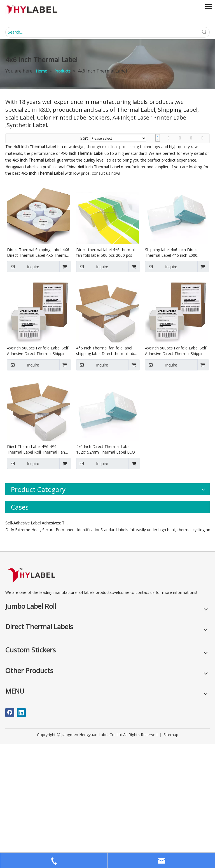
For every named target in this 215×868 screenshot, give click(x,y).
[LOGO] (31, 699)
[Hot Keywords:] (204, 32)
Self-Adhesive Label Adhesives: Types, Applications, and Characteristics (37, 647)
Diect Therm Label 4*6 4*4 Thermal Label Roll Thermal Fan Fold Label (36, 449)
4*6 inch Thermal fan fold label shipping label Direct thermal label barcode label (107, 351)
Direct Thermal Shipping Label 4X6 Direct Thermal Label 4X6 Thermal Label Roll (38, 253)
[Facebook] (10, 837)
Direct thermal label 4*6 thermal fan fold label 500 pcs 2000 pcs (105, 252)
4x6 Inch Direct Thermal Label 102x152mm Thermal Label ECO (106, 449)
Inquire (23, 267)
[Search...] (102, 32)
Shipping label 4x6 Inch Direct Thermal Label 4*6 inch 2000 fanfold (171, 253)
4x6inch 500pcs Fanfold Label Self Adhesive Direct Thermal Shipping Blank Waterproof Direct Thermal (38, 351)
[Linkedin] (21, 837)
